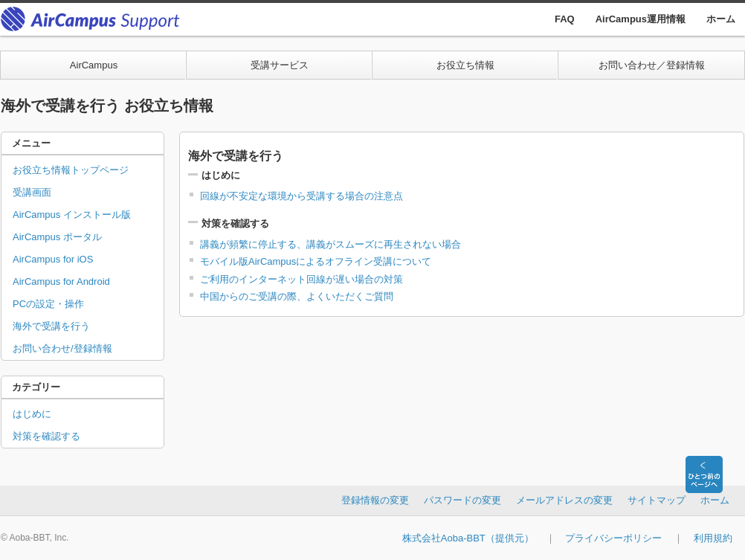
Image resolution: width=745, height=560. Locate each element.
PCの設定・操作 (48, 304)
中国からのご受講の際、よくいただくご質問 (297, 296)
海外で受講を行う (51, 326)
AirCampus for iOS (53, 259)
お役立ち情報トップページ (71, 170)
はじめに (32, 414)
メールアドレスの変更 (564, 500)
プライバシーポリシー (613, 538)
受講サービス (280, 65)
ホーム (721, 19)
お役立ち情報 (465, 65)
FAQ (565, 19)
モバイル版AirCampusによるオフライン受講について (316, 261)
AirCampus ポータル (57, 237)
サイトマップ (657, 500)
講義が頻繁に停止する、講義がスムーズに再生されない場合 (330, 244)
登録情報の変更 (375, 500)
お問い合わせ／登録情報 (652, 65)
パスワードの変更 (462, 500)
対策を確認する (46, 436)
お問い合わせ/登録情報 (62, 348)
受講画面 (32, 192)
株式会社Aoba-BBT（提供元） (468, 538)
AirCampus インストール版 (72, 215)
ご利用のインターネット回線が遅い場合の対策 (301, 279)
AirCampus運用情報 (641, 19)
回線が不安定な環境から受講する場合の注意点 (301, 196)
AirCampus (94, 65)
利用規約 (713, 538)
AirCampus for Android (61, 281)
